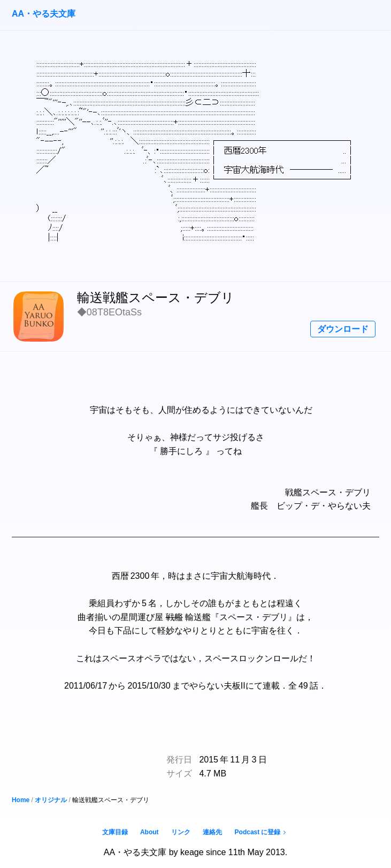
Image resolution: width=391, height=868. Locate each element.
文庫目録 (115, 832)
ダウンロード (343, 329)
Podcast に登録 (262, 832)
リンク (181, 832)
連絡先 (212, 832)
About (149, 832)
